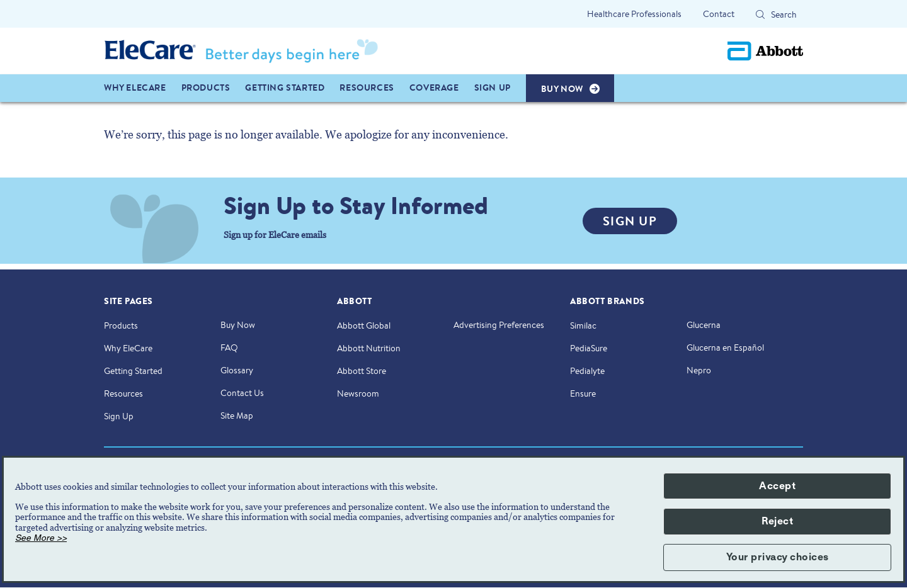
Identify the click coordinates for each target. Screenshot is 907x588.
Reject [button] (777, 521)
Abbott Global (364, 325)
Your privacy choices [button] (778, 557)
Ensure (583, 393)
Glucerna (704, 325)
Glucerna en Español (725, 348)
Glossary (237, 370)
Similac (583, 325)
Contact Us (242, 393)
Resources (123, 393)
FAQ (229, 348)
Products (121, 325)
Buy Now (238, 325)
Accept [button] (777, 486)
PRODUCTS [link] (206, 88)
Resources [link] (367, 88)
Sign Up (119, 416)
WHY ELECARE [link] (135, 88)
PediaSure (589, 348)
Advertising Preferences (499, 325)
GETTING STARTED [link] (285, 88)
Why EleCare (128, 348)
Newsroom (358, 393)
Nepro (699, 370)
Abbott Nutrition (369, 348)
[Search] (760, 14)
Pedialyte (587, 371)
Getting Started (133, 371)
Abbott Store (362, 371)
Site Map (237, 416)
